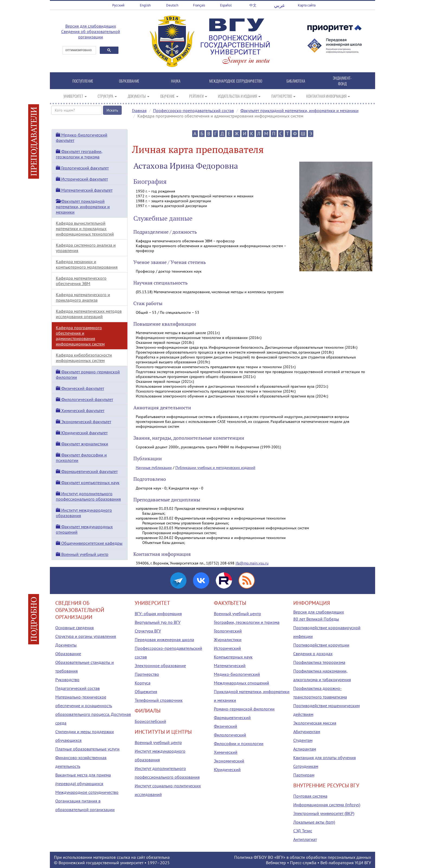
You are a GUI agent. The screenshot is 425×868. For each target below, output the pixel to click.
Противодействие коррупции (321, 645)
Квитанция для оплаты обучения (325, 758)
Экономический (229, 761)
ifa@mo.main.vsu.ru (252, 563)
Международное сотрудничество (87, 792)
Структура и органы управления (86, 636)
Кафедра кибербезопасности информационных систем (84, 358)
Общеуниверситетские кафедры (89, 543)
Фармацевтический (232, 717)
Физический (226, 726)
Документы (66, 645)
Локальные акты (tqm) (314, 822)
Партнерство (147, 674)
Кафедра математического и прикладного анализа (83, 297)
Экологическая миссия (315, 723)
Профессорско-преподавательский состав (194, 110)
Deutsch (172, 5)
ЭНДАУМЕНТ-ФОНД (342, 81)
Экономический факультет (83, 422)
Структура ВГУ (148, 631)
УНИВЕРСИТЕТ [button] (75, 96)
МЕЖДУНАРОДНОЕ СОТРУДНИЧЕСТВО (236, 81)
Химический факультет (80, 410)
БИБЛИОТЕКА (296, 81)
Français (199, 5)
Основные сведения (75, 628)
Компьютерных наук (233, 657)
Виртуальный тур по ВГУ (158, 622)
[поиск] (79, 50)
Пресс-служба (303, 863)
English (145, 5)
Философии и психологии (239, 743)
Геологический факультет (82, 168)
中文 (253, 5)
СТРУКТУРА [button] (107, 96)
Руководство (67, 680)
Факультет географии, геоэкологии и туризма (79, 154)
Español (226, 5)
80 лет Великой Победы (316, 619)
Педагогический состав (78, 688)
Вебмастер (276, 863)
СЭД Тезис (303, 831)
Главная (139, 110)
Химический (226, 752)
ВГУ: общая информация (158, 614)
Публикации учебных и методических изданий (215, 468)
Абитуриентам (307, 732)
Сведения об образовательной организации (91, 34)
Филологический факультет (84, 399)
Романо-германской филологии (244, 709)
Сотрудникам (306, 766)
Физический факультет (80, 388)
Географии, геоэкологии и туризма (247, 622)
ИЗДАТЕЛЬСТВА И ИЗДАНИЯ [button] (239, 96)
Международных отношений (242, 683)
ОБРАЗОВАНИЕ (129, 81)
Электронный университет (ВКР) (324, 813)
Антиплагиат (305, 839)
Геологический (228, 631)
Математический (230, 665)
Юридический (227, 769)
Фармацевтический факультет (87, 471)
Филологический (230, 735)
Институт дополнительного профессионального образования (88, 496)
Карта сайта (307, 5)
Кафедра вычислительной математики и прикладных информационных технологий (85, 229)
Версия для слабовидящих (91, 26)
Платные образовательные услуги (87, 749)
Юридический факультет (82, 433)
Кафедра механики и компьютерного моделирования (87, 264)
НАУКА (176, 81)
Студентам (303, 740)
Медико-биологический (237, 674)
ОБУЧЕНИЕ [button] (169, 96)
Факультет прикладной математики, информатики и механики (300, 110)
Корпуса (143, 683)
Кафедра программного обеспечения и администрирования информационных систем (80, 336)
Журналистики (228, 639)
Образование (68, 654)
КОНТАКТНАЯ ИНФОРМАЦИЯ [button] (328, 96)
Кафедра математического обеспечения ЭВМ (81, 281)
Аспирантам (305, 749)
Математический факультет (84, 190)
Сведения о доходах (313, 654)
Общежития (146, 691)
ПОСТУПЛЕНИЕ (83, 81)
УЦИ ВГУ (363, 863)
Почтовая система (310, 796)
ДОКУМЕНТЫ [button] (139, 96)
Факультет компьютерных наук (88, 482)
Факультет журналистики (82, 444)
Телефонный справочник (159, 700)
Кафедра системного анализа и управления (86, 248)
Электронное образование (160, 665)
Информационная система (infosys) (327, 805)
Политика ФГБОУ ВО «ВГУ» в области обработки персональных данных (303, 857)
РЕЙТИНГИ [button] (198, 96)
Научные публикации (154, 468)
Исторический (227, 648)
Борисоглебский (150, 721)
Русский (118, 5)
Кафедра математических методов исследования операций (89, 314)
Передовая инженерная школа (164, 639)
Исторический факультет (82, 179)
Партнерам (304, 775)
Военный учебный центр (82, 554)
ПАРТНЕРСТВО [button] (283, 96)
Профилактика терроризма (319, 662)
